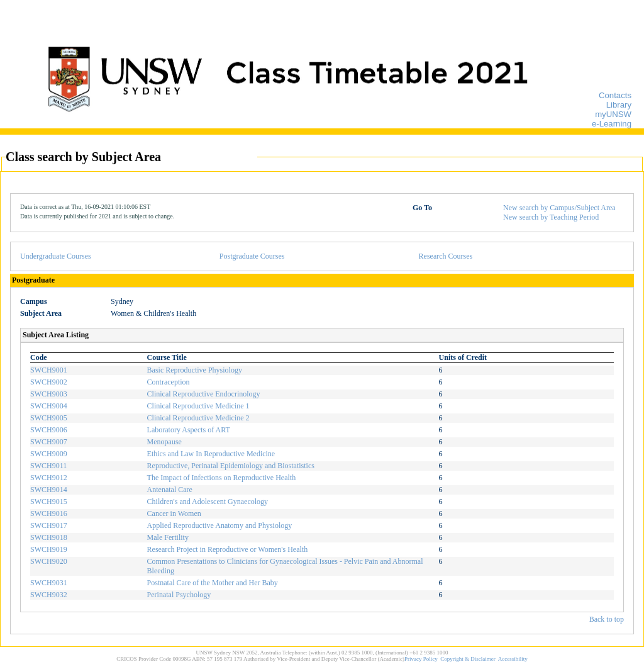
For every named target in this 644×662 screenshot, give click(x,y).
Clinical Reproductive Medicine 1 (198, 406)
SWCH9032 (49, 595)
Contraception (169, 382)
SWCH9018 (49, 537)
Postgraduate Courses (252, 256)
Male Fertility (168, 537)
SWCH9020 (49, 561)
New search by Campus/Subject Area (559, 208)
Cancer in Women (174, 513)
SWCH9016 (49, 513)
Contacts (615, 95)
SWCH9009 (49, 454)
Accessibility (513, 659)
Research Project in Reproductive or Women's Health (228, 549)
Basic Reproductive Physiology (195, 370)
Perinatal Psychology (179, 595)
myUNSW (613, 114)
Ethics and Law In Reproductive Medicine (211, 454)
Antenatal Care (170, 490)
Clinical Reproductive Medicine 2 (198, 418)
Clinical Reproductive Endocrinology (204, 394)
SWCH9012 (49, 478)
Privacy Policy (421, 659)
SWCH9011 (48, 466)
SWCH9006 (49, 430)
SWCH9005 (49, 418)
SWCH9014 (49, 490)
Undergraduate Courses (56, 256)
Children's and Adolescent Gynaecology (208, 502)
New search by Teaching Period (551, 217)
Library (619, 105)
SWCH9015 (49, 502)
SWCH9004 (49, 406)
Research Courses (446, 256)
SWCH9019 (49, 549)
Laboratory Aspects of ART (189, 430)
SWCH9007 (49, 442)
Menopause (164, 442)
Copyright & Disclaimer (468, 659)
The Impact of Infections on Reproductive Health (222, 478)
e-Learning (612, 124)
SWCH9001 (49, 370)
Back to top (607, 619)
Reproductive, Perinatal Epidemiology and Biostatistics (231, 466)
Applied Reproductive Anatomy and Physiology (220, 525)
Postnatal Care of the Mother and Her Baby (213, 583)
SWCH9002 (49, 382)
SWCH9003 (49, 394)
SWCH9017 (49, 525)
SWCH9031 (49, 583)
